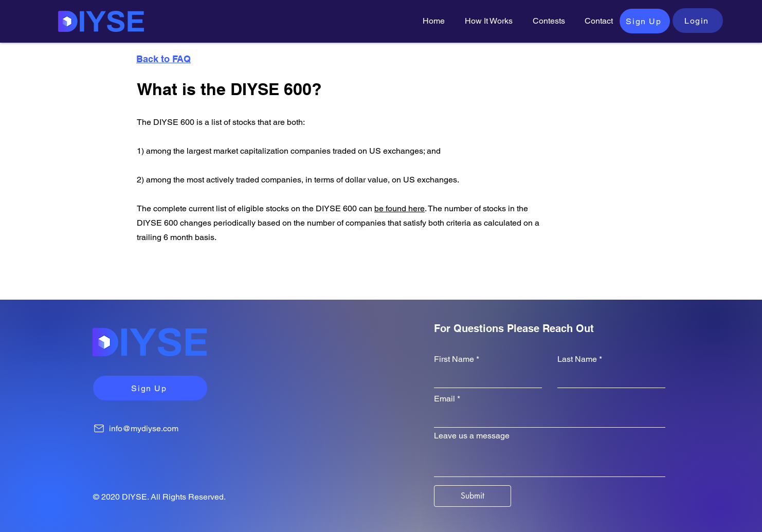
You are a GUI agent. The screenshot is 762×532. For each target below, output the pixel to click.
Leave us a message (472, 436)
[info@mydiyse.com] (162, 428)
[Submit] (473, 496)
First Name (454, 359)
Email (444, 399)
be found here (400, 208)
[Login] (698, 21)
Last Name (577, 359)
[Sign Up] (645, 21)
